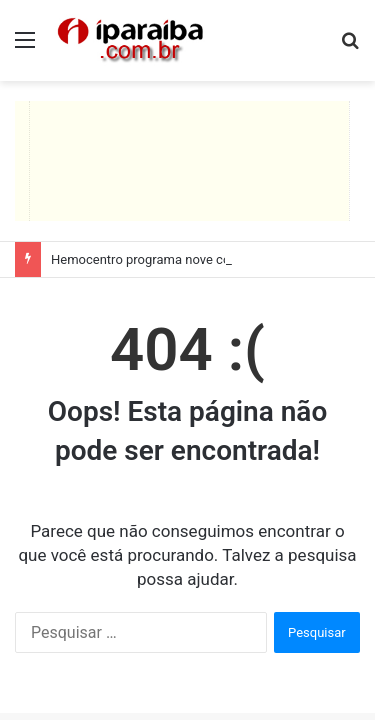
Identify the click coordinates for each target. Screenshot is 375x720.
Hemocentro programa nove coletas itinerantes (187, 259)
